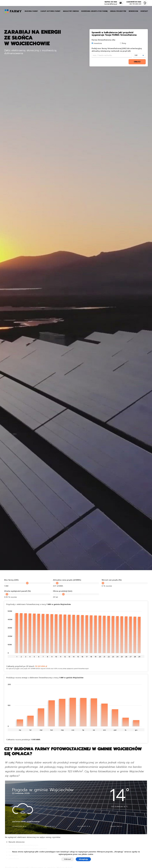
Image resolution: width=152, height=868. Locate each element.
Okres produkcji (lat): (63, 591)
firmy (123, 43)
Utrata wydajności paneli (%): (18, 591)
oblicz (137, 62)
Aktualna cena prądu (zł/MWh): (67, 580)
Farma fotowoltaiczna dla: (104, 40)
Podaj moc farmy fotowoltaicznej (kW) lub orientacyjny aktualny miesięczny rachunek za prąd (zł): (117, 50)
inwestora (97, 43)
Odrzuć (68, 859)
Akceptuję (83, 859)
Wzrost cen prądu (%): (112, 580)
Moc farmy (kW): (11, 580)
